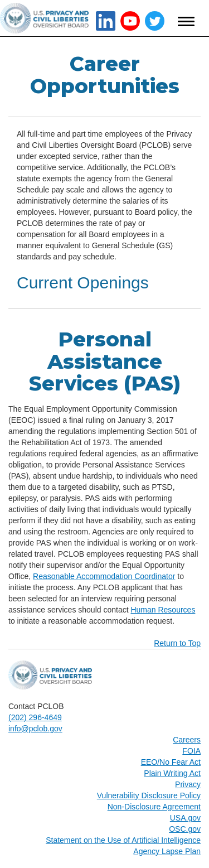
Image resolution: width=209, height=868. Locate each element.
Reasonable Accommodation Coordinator (104, 576)
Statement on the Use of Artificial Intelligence (123, 840)
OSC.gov (185, 829)
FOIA (191, 751)
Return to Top (177, 643)
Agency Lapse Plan (167, 851)
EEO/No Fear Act (171, 762)
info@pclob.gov (35, 729)
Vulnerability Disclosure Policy (149, 795)
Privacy (188, 784)
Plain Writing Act (172, 773)
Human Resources (163, 610)
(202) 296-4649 (35, 717)
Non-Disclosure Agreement (154, 807)
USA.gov (185, 818)
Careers (187, 740)
